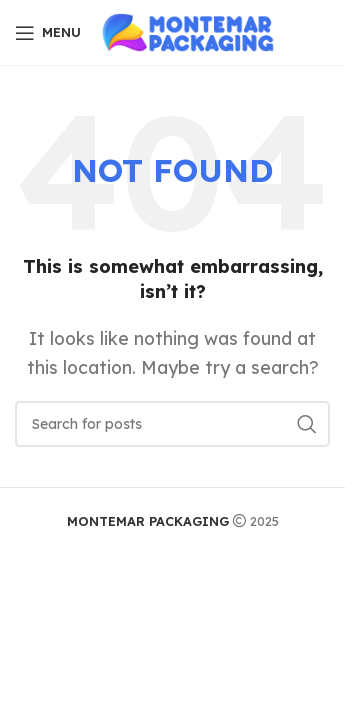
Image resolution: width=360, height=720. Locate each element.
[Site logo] (190, 31)
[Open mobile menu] (48, 33)
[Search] (172, 424)
